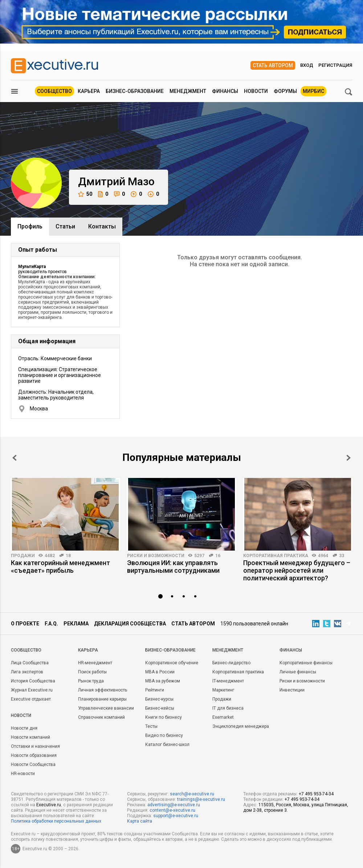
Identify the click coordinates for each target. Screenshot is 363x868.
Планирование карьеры (102, 699)
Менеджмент (188, 91)
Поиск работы (92, 672)
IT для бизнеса (228, 708)
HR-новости (23, 774)
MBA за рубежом (163, 681)
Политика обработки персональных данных (56, 821)
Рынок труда (91, 681)
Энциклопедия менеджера (241, 726)
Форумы (285, 91)
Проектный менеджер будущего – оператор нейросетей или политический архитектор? (297, 570)
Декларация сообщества (130, 624)
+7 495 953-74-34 (316, 794)
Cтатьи (65, 226)
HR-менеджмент (95, 663)
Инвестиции (292, 690)
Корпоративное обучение (172, 663)
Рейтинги (155, 690)
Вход (307, 65)
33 (342, 556)
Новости (256, 91)
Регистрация (335, 65)
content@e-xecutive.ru (172, 810)
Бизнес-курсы (159, 699)
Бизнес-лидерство (231, 663)
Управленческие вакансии (106, 708)
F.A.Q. (51, 624)
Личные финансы (298, 672)
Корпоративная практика (276, 556)
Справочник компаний (101, 717)
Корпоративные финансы (306, 663)
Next (348, 458)
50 (85, 194)
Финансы (225, 91)
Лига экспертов (27, 672)
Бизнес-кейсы (160, 708)
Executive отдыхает (31, 699)
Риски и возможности (156, 556)
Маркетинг (223, 690)
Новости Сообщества (33, 764)
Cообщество (26, 650)
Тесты (151, 726)
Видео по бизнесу (164, 735)
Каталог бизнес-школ (167, 745)
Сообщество (54, 91)
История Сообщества (33, 681)
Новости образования (34, 755)
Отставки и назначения (35, 746)
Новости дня (24, 728)
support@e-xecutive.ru (176, 816)
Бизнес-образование (135, 91)
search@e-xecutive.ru (192, 794)
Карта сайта (140, 821)
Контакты (102, 226)
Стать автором (273, 65)
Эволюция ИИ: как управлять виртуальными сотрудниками (173, 567)
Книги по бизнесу (164, 717)
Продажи (23, 556)
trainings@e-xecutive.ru (201, 799)
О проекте (25, 624)
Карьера (89, 91)
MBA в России (160, 672)
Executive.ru (49, 805)
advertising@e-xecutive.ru (174, 805)
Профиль (30, 226)
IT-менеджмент (228, 681)
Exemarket (223, 717)
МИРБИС (313, 91)
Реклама (76, 624)
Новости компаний (30, 737)
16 (218, 556)
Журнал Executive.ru (32, 690)
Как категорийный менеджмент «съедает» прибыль (60, 567)
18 (68, 556)
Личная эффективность (103, 690)
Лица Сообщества (30, 663)
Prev (15, 458)
